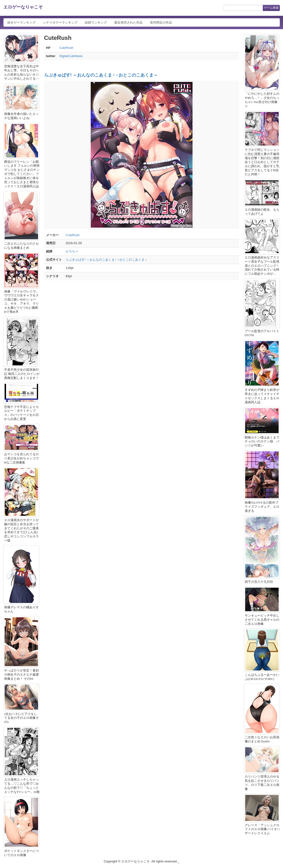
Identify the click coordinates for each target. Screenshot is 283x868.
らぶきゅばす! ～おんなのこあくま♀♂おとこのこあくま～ (101, 75)
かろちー (72, 251)
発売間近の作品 (161, 22)
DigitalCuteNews (71, 56)
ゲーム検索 (271, 8)
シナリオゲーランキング (60, 22)
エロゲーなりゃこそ (23, 7)
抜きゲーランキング (21, 22)
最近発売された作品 (128, 22)
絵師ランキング (96, 22)
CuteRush (66, 48)
